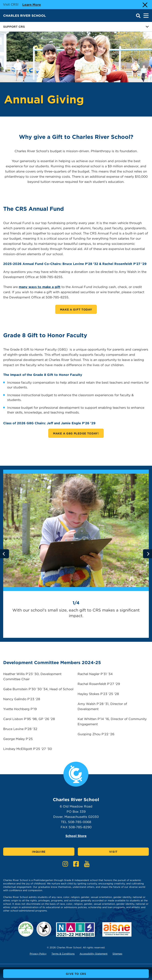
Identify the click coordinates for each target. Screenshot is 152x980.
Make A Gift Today (76, 310)
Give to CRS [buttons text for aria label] (76, 974)
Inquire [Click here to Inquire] (39, 852)
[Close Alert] (145, 5)
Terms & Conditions (63, 954)
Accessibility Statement (94, 954)
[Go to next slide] (148, 554)
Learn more (32, 4)
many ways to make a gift (40, 287)
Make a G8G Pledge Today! (76, 433)
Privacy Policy (38, 954)
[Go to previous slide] (4, 554)
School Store (76, 836)
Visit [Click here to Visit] (113, 852)
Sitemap (117, 954)
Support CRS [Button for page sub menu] (76, 27)
